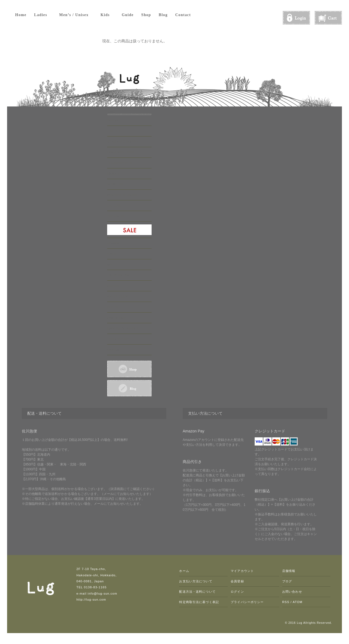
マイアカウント (242, 571)
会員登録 (237, 581)
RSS (286, 602)
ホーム (184, 571)
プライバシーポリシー (247, 602)
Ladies (43, 15)
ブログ (287, 581)
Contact (183, 15)
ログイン (237, 592)
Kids (107, 15)
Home (21, 15)
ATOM (297, 602)
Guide (128, 15)
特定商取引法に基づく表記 (199, 602)
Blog (163, 15)
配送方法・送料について (197, 592)
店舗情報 (289, 571)
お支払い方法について (196, 581)
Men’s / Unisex (76, 15)
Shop (146, 15)
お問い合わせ (292, 592)
